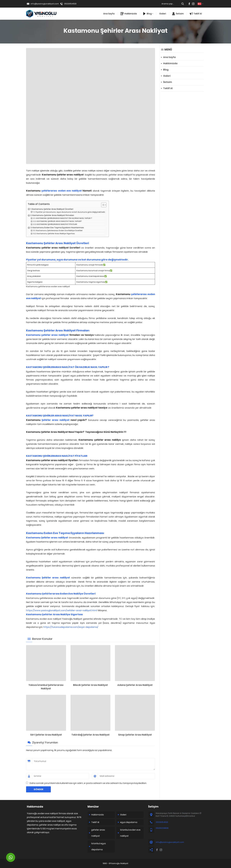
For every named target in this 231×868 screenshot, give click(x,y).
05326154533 (70, 4)
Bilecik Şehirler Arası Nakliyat (90, 685)
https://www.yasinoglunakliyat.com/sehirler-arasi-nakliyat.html (62, 610)
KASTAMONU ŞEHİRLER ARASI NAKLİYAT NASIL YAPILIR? (59, 221)
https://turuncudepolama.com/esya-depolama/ (71, 627)
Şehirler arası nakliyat (56, 420)
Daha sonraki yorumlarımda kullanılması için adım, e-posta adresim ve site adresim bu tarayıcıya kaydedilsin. (88, 783)
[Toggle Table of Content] (102, 205)
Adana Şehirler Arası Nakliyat (135, 685)
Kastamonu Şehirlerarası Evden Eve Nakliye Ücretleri (59, 230)
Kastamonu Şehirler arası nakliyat (47, 538)
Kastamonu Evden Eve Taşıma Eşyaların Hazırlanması (58, 228)
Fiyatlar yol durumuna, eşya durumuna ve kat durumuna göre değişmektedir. (71, 212)
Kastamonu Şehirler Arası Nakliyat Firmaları (53, 215)
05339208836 (162, 828)
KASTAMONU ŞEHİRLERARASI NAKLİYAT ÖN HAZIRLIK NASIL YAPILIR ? (64, 218)
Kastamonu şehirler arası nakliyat (47, 335)
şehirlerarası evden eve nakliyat (62, 191)
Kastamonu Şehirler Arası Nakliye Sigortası (56, 234)
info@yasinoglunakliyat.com (45, 4)
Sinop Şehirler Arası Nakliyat (135, 735)
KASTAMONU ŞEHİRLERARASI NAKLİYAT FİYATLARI (57, 224)
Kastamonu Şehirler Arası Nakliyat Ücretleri (53, 209)
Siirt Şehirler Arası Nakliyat (46, 735)
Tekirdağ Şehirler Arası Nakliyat (90, 735)
